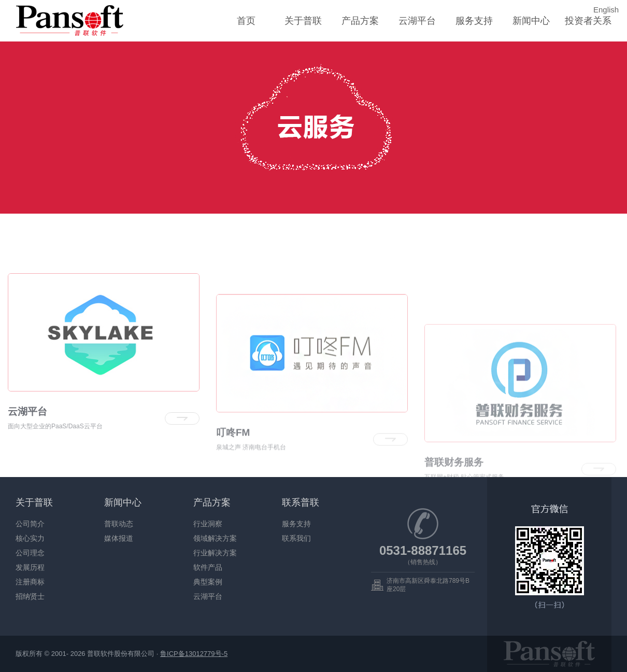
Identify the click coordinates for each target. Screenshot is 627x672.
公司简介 (30, 524)
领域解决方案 (215, 538)
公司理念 (30, 553)
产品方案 (360, 21)
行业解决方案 (215, 553)
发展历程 (30, 567)
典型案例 (208, 582)
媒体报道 (119, 538)
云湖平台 (417, 21)
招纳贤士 (30, 596)
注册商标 (30, 582)
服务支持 (474, 21)
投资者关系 (588, 21)
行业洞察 (208, 524)
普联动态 (119, 524)
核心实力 (30, 538)
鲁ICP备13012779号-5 (194, 654)
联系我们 (296, 538)
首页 (246, 21)
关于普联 (303, 21)
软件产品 (208, 567)
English (606, 10)
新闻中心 (531, 21)
